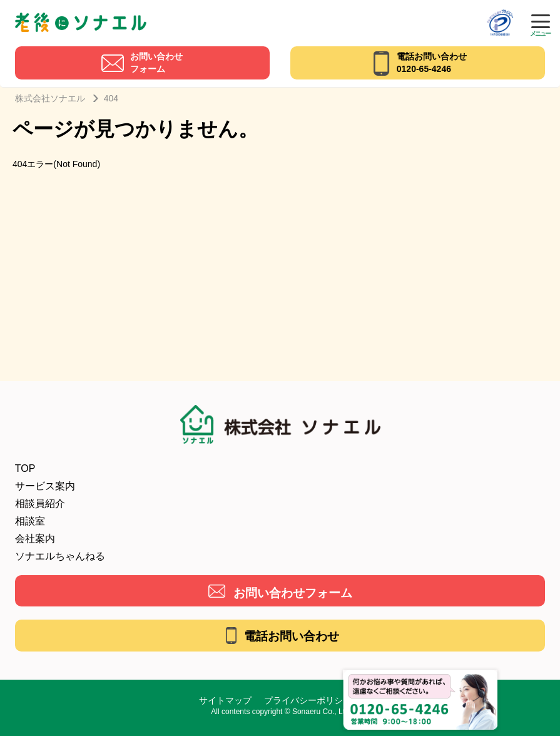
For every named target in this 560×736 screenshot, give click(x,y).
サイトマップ (225, 700)
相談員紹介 (40, 503)
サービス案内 (45, 486)
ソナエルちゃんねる (60, 556)
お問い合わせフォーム (293, 593)
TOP (25, 468)
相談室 (30, 521)
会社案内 (35, 539)
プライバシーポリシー (308, 700)
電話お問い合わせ (292, 636)
